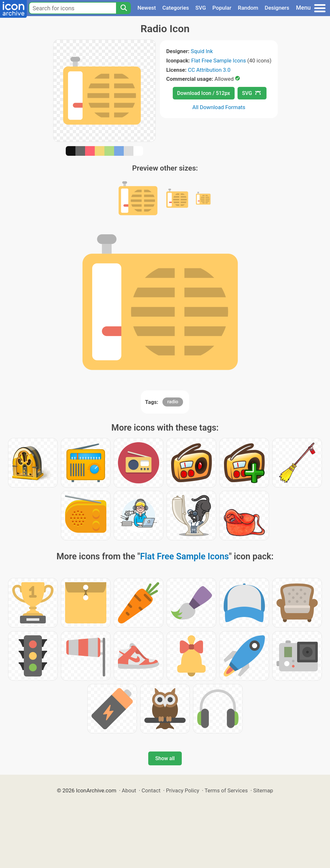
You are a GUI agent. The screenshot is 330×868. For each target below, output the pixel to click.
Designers (277, 8)
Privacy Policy (183, 790)
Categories (176, 8)
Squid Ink (202, 51)
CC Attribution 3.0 (209, 70)
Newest (146, 8)
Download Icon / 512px (204, 93)
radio (173, 402)
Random (248, 8)
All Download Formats (219, 107)
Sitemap (263, 790)
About (129, 790)
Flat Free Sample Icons (218, 61)
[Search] (123, 8)
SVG (201, 8)
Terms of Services (226, 790)
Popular (222, 8)
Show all (165, 758)
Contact (151, 790)
